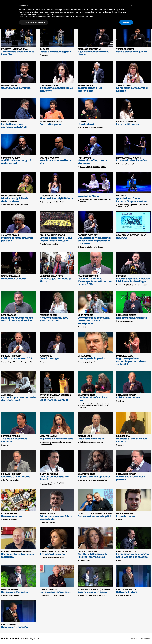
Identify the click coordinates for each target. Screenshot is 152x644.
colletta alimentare (10, 520)
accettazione (84, 199)
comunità (55, 442)
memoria (83, 407)
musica (94, 128)
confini (82, 167)
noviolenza (129, 321)
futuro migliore (124, 164)
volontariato (103, 480)
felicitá (6, 595)
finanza (82, 560)
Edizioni (146, 6)
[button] (132, 621)
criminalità (54, 595)
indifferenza (15, 362)
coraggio (89, 167)
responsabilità (47, 444)
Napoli (62, 483)
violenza (100, 247)
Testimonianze (110, 6)
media (61, 595)
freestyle (45, 55)
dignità (121, 205)
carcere (6, 205)
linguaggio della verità (56, 558)
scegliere (133, 164)
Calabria (83, 247)
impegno (121, 321)
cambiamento (104, 404)
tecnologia (84, 327)
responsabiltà (53, 202)
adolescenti (94, 404)
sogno (44, 362)
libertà (23, 362)
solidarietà (25, 205)
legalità (89, 247)
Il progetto (95, 6)
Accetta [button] (126, 637)
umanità (29, 362)
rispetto (100, 128)
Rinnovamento (47, 485)
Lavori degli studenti (129, 6)
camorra (6, 445)
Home (85, 6)
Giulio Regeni (46, 244)
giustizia (45, 202)
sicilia (106, 595)
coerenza (121, 595)
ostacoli (103, 167)
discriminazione (65, 442)
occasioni (94, 480)
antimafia (7, 362)
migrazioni (96, 167)
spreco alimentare (48, 522)
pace (126, 206)
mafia (95, 247)
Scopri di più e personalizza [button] (34, 637)
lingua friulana (85, 128)
